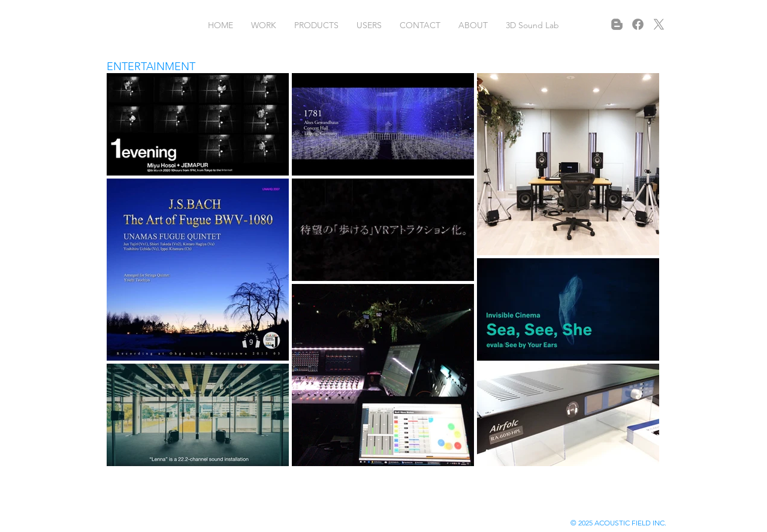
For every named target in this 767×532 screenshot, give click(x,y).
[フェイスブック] (638, 24)
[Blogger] (617, 24)
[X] (659, 24)
